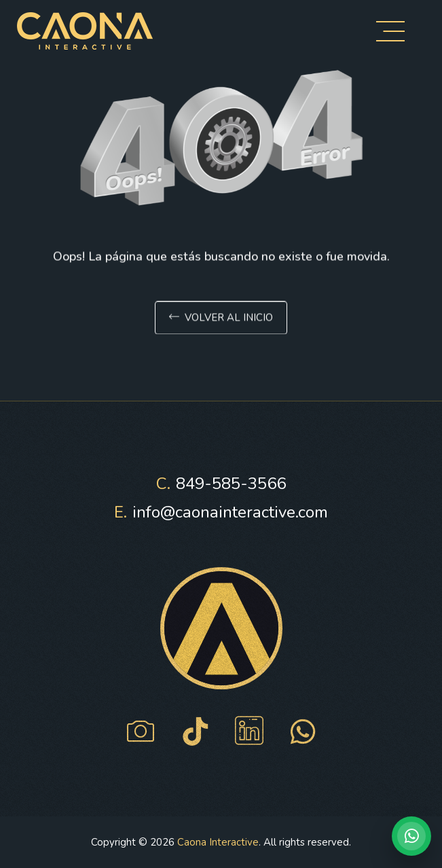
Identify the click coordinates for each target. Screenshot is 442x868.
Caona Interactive (218, 842)
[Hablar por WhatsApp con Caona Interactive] (411, 836)
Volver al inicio (221, 320)
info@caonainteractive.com (221, 512)
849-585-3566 (221, 484)
